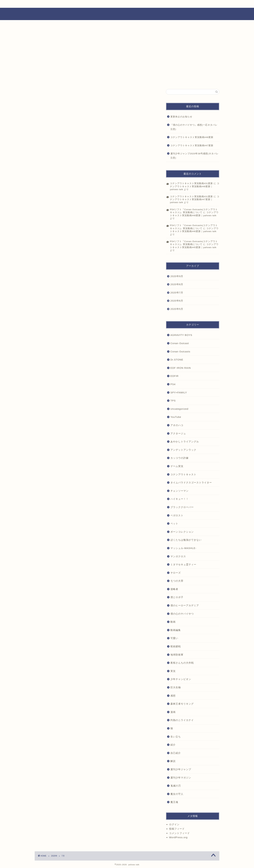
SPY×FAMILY (179, 392)
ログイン (174, 824)
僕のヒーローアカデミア (185, 605)
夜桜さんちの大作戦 (182, 663)
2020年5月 (177, 309)
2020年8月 (177, 284)
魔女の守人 (177, 794)
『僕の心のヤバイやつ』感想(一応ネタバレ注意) (194, 127)
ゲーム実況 (177, 466)
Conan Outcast (180, 343)
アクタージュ (178, 433)
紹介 (173, 745)
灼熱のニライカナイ (182, 720)
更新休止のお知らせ (181, 117)
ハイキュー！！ (179, 499)
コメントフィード (179, 833)
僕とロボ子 (177, 597)
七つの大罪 (177, 581)
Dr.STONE (177, 360)
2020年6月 (177, 301)
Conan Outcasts (180, 351)
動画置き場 (112, 4)
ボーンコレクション (182, 532)
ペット (174, 523)
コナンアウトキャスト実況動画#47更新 (192, 146)
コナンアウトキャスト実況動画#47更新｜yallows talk (195, 200)
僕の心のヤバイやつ (182, 614)
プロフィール (68, 4)
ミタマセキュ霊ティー (183, 564)
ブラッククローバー (182, 507)
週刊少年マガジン (181, 778)
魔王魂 (174, 802)
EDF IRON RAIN (181, 368)
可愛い (174, 638)
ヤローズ (176, 573)
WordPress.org (178, 837)
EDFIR (175, 376)
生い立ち (176, 737)
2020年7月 (177, 293)
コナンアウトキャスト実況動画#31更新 (191, 183)
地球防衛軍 (177, 655)
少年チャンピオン (181, 679)
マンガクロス (178, 556)
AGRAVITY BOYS (181, 335)
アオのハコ (177, 425)
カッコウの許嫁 (179, 458)
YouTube (137, 4)
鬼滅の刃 (176, 786)
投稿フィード (177, 829)
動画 (173, 622)
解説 (173, 761)
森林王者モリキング (182, 704)
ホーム (46, 4)
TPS (173, 401)
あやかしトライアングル (185, 442)
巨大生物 (176, 687)
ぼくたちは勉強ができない (186, 540)
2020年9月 (177, 276)
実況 (173, 671)
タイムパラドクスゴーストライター (191, 483)
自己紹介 (176, 753)
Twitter (163, 4)
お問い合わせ (186, 4)
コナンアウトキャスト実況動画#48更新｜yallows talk (195, 186)
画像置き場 (90, 4)
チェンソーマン (179, 491)
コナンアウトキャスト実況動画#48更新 (192, 137)
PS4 (173, 384)
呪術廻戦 (176, 646)
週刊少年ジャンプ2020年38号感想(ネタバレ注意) (194, 156)
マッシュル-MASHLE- (183, 548)
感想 (173, 696)
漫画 (173, 712)
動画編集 (176, 630)
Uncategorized (179, 409)
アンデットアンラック (183, 450)
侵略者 (174, 589)
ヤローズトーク (127, 14)
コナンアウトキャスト (183, 474)
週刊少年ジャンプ (181, 769)
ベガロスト (177, 515)
